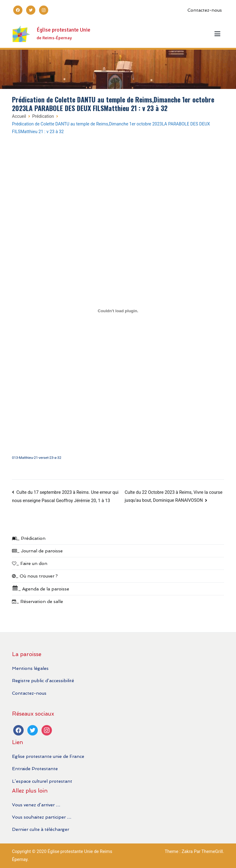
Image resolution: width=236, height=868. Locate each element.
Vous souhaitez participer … (42, 817)
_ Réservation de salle (37, 601)
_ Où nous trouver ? (35, 576)
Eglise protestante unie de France (48, 756)
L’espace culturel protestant (42, 781)
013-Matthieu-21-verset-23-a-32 (37, 458)
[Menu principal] (217, 34)
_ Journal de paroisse (37, 551)
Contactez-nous (205, 10)
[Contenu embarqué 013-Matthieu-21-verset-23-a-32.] (118, 311)
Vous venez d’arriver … (36, 805)
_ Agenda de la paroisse (41, 588)
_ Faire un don (30, 563)
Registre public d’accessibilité (43, 680)
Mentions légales (30, 668)
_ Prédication (29, 538)
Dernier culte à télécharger (41, 829)
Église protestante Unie (63, 30)
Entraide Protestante (35, 768)
